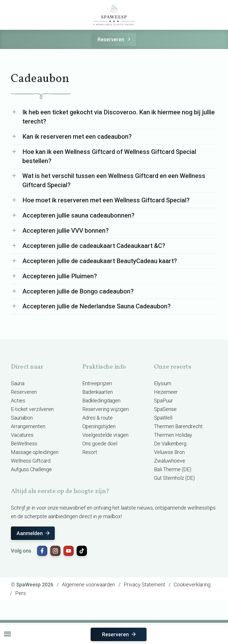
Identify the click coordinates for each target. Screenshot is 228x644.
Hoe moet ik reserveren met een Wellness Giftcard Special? (106, 200)
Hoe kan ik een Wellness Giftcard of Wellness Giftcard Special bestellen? (109, 156)
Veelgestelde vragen (105, 435)
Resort (90, 452)
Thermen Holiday (173, 435)
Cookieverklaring (192, 585)
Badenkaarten (98, 392)
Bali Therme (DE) (173, 469)
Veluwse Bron (169, 452)
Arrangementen (28, 426)
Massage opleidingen (35, 452)
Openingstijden (99, 426)
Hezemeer (166, 392)
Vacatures (22, 435)
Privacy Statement (144, 585)
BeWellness (24, 444)
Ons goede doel (100, 444)
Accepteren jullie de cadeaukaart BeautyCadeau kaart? (100, 261)
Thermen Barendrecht (178, 426)
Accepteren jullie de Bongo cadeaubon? (78, 291)
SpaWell (163, 418)
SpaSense (165, 409)
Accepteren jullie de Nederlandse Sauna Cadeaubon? (97, 306)
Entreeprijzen (97, 383)
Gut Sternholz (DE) (174, 478)
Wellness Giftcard (31, 461)
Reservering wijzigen (106, 409)
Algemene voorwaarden (88, 585)
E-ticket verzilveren (32, 409)
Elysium (163, 383)
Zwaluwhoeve (170, 461)
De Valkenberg (170, 444)
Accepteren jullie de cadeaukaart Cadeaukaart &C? (94, 246)
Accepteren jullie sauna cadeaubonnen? (78, 215)
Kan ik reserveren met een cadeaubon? (77, 137)
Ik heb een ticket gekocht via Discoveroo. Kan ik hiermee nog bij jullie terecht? (119, 117)
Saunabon (22, 418)
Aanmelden (34, 533)
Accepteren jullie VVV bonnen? (66, 231)
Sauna (18, 383)
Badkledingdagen (101, 401)
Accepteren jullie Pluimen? (60, 276)
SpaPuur (163, 401)
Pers (21, 593)
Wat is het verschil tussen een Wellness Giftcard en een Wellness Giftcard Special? (114, 180)
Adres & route (98, 418)
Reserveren (115, 39)
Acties (18, 401)
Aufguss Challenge (31, 469)
